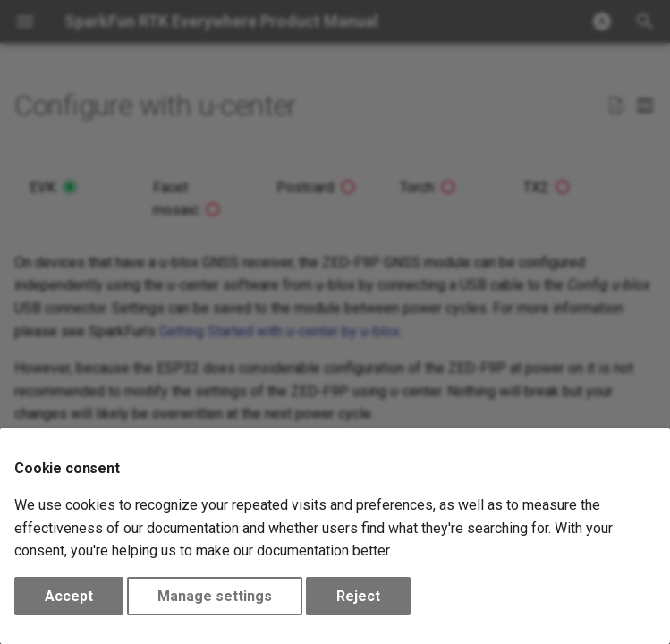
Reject (358, 596)
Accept (69, 596)
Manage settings (215, 596)
